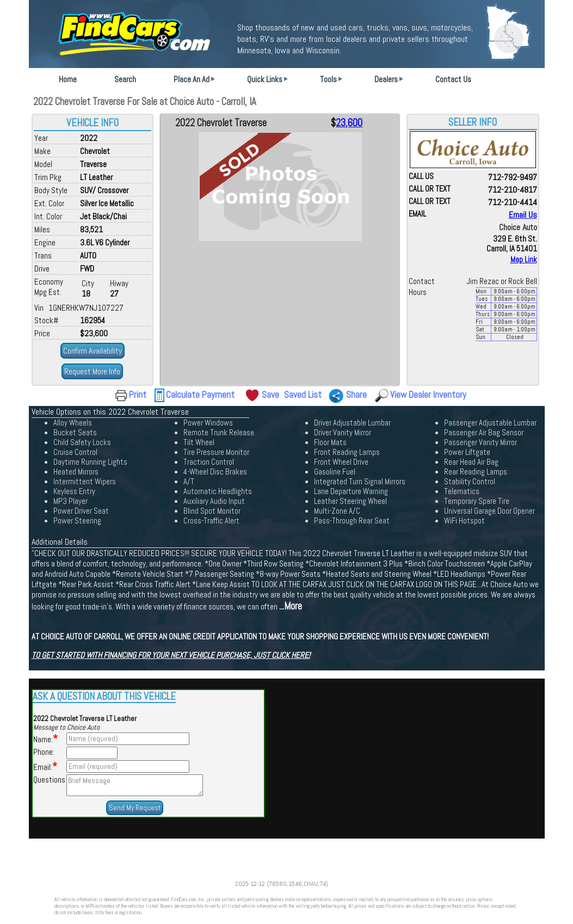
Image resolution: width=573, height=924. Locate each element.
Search (125, 79)
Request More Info (92, 371)
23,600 (349, 123)
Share (356, 395)
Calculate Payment (200, 395)
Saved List (303, 395)
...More (291, 606)
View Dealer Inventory (428, 395)
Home (68, 79)
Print (138, 395)
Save (270, 395)
